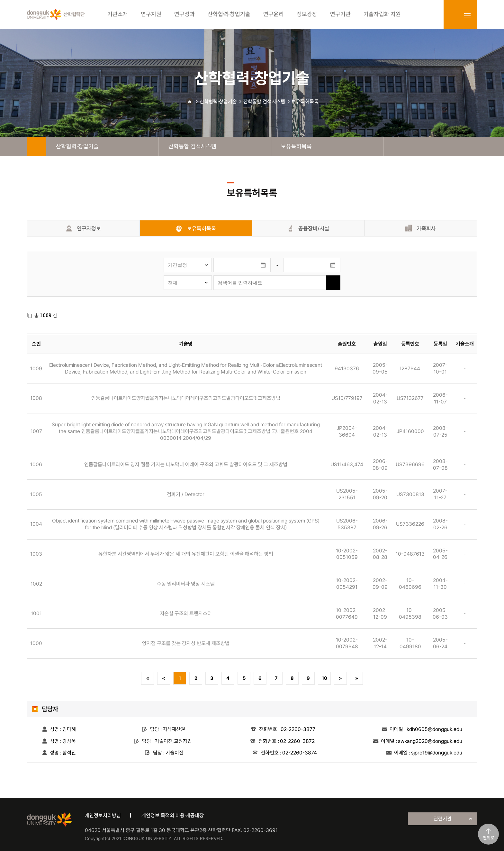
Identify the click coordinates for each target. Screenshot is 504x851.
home (37, 146)
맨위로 (489, 838)
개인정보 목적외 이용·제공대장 (173, 815)
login (453, 15)
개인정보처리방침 (103, 815)
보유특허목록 (305, 102)
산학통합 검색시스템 (264, 102)
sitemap (467, 15)
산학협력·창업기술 (218, 102)
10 (324, 678)
